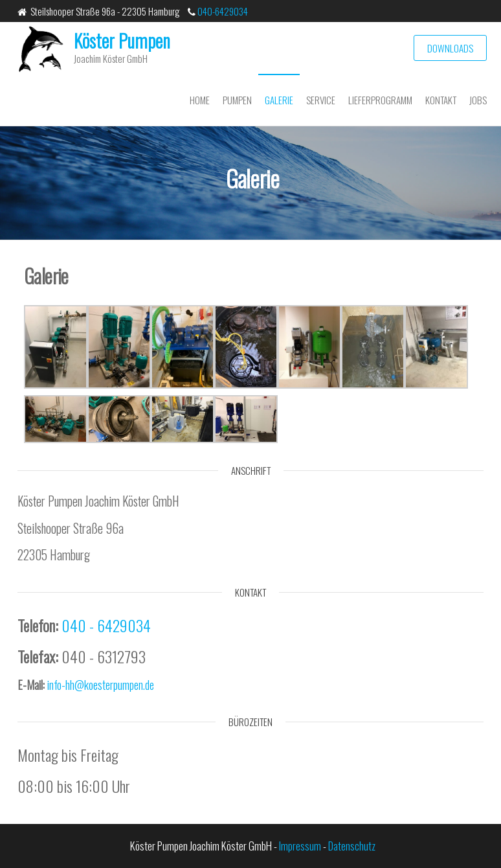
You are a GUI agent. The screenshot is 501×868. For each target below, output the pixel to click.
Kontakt (441, 100)
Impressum (300, 846)
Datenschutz (352, 846)
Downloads (450, 48)
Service (321, 100)
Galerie (279, 100)
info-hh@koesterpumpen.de (101, 685)
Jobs (478, 100)
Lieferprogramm (380, 100)
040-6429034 (222, 11)
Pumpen (237, 100)
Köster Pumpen (122, 40)
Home (200, 100)
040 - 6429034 (106, 625)
